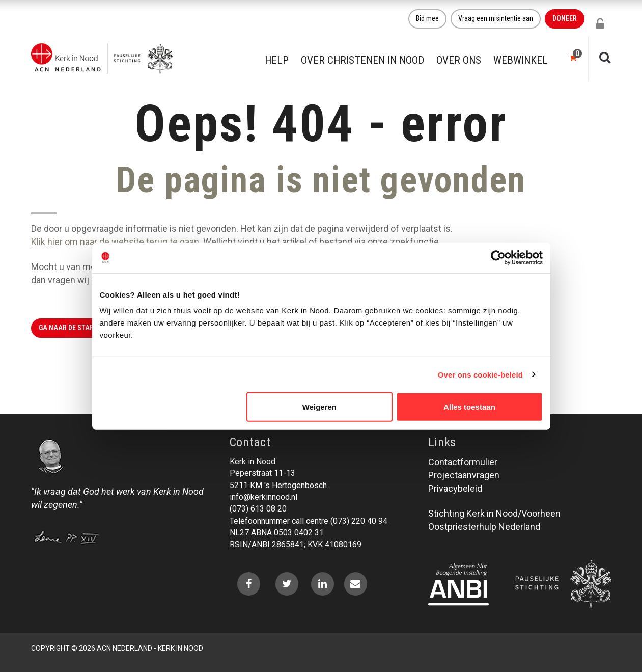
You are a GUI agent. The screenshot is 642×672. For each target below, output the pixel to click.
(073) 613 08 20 (258, 509)
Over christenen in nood (362, 60)
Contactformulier (463, 462)
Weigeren (319, 407)
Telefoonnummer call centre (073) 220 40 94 (309, 521)
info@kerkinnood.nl (263, 497)
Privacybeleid (455, 488)
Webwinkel (521, 60)
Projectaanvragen (464, 475)
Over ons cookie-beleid (480, 374)
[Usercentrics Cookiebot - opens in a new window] (498, 257)
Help (277, 60)
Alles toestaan (469, 407)
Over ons (459, 60)
